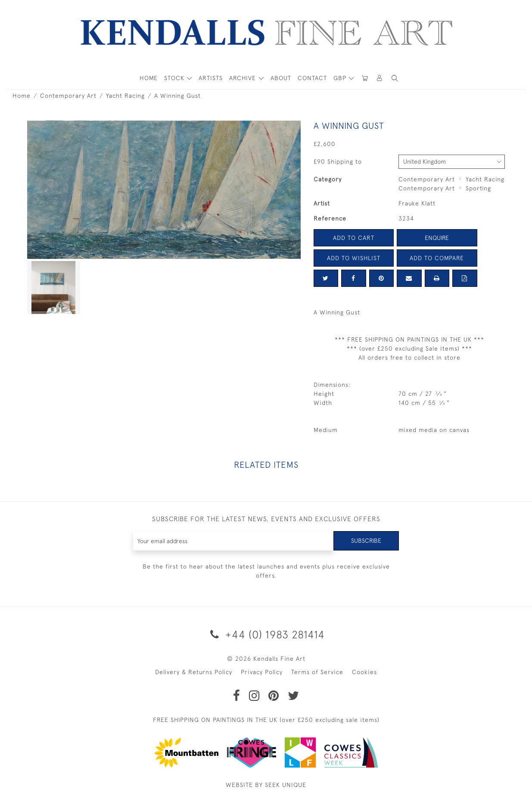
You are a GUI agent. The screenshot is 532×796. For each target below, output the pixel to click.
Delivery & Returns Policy (194, 672)
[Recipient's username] (234, 541)
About (281, 78)
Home (22, 96)
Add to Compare (437, 258)
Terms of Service (317, 672)
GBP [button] (341, 78)
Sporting (478, 188)
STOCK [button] (175, 78)
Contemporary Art (68, 96)
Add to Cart (354, 238)
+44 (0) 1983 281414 (266, 634)
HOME (149, 78)
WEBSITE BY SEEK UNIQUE (266, 785)
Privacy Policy (262, 672)
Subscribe (366, 541)
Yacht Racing (125, 96)
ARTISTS (211, 78)
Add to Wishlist (354, 258)
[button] (395, 78)
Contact (312, 78)
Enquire (437, 238)
